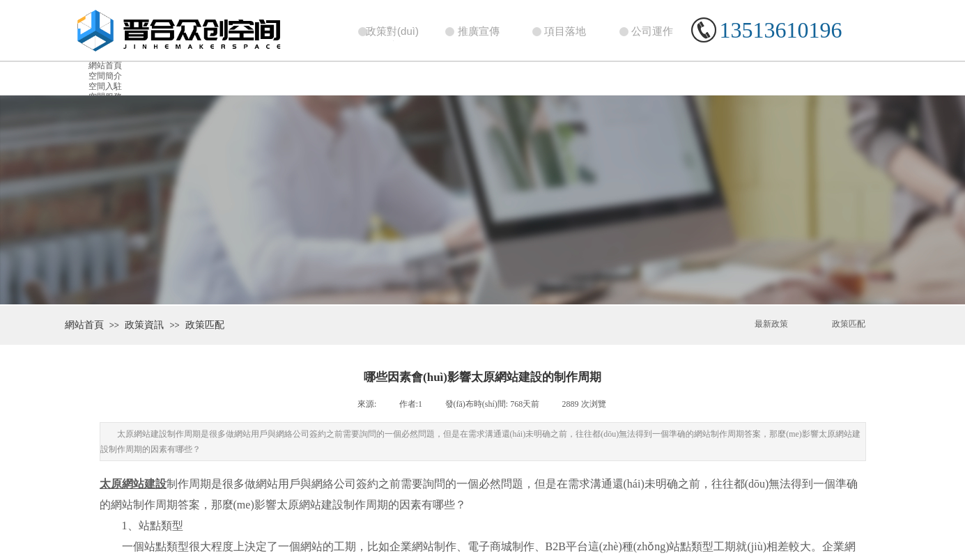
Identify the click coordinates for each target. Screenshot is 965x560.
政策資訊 (144, 325)
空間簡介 (105, 76)
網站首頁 (105, 65)
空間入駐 (105, 86)
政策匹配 (205, 325)
